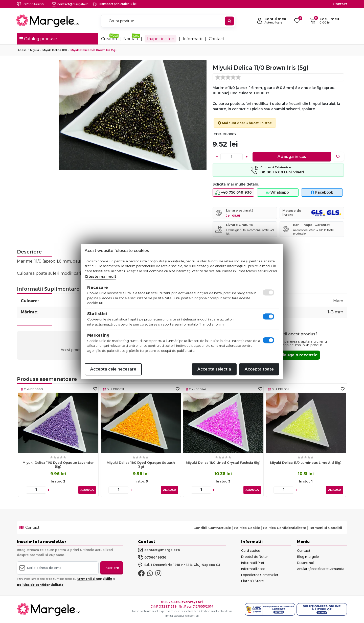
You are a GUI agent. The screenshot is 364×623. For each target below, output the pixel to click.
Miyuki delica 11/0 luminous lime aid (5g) (306, 463)
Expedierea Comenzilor (260, 575)
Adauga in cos (292, 157)
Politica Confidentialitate (284, 527)
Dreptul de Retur (255, 557)
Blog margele (308, 557)
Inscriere (112, 568)
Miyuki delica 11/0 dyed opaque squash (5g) (141, 465)
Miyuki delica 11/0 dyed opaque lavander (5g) (58, 465)
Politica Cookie (247, 527)
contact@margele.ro (70, 4)
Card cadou (251, 550)
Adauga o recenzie (298, 355)
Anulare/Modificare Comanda (321, 569)
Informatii (193, 39)
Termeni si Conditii (325, 527)
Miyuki (35, 50)
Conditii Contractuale (212, 527)
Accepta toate (259, 369)
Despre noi (305, 563)
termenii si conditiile (95, 578)
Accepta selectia (214, 369)
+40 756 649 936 (233, 193)
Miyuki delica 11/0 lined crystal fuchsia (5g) (223, 463)
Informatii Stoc (253, 569)
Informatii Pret (253, 563)
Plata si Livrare (252, 581)
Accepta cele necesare (113, 369)
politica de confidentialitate (40, 584)
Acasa (22, 50)
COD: (218, 134)
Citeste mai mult (100, 276)
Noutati (131, 39)
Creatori (109, 39)
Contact (340, 4)
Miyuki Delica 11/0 (55, 50)
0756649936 (34, 4)
